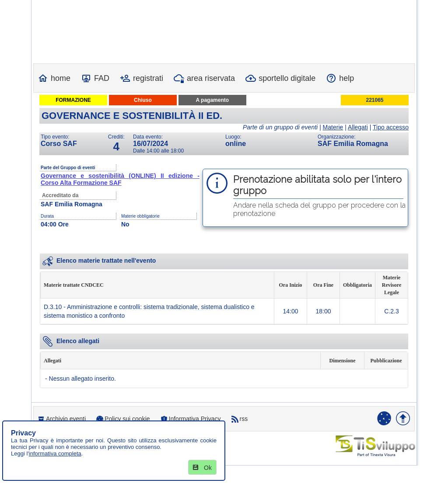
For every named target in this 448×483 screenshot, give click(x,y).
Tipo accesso (391, 127)
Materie (333, 127)
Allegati (358, 127)
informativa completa (55, 453)
